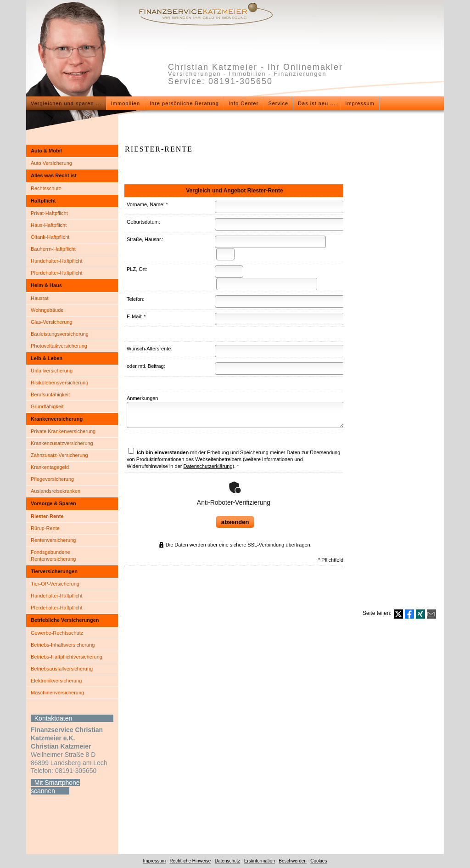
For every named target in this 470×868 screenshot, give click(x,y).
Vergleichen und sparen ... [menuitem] (66, 103)
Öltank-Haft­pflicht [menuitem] (50, 237)
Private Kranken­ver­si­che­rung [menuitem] (63, 431)
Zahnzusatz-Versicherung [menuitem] (59, 455)
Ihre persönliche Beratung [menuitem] (184, 103)
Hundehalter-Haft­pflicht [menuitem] (57, 261)
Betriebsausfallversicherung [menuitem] (62, 669)
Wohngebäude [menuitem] (47, 310)
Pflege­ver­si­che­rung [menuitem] (52, 479)
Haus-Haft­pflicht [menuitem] (49, 225)
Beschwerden (293, 861)
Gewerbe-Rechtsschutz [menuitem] (57, 633)
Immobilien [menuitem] (126, 103)
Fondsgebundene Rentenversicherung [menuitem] (53, 555)
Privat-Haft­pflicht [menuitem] (49, 213)
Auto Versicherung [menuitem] (51, 163)
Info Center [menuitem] (243, 103)
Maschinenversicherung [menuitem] (57, 693)
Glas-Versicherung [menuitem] (52, 322)
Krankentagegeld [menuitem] (50, 467)
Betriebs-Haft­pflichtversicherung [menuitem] (67, 657)
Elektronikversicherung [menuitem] (56, 681)
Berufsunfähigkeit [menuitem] (50, 395)
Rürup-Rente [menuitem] (45, 528)
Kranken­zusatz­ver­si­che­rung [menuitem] (62, 443)
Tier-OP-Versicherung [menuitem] (55, 584)
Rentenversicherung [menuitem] (53, 540)
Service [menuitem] (278, 103)
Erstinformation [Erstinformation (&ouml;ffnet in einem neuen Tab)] (260, 861)
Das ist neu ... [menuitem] (317, 103)
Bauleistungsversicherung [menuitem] (60, 334)
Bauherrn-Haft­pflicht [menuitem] (53, 249)
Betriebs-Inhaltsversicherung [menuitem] (63, 645)
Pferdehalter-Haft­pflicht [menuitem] (57, 273)
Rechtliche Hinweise (190, 861)
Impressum (154, 861)
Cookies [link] (319, 861)
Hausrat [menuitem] (40, 298)
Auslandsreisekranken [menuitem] (56, 491)
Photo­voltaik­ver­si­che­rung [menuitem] (59, 346)
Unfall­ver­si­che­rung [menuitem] (52, 371)
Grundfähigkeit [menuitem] (47, 406)
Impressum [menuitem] (360, 103)
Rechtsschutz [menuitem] (46, 188)
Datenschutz (228, 861)
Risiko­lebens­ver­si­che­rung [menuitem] (59, 383)
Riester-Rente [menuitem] (47, 516)
